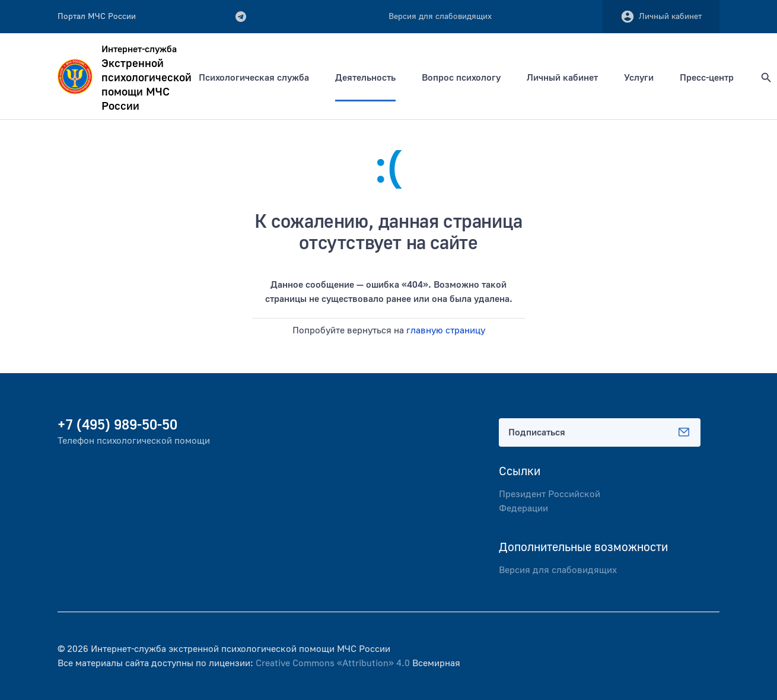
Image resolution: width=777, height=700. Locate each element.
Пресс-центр (707, 78)
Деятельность (365, 78)
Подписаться (600, 432)
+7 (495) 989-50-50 (117, 425)
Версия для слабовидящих (558, 570)
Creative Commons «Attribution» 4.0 (333, 663)
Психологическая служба (254, 78)
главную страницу (446, 330)
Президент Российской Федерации (550, 501)
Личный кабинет (661, 17)
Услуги (639, 78)
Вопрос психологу (461, 78)
